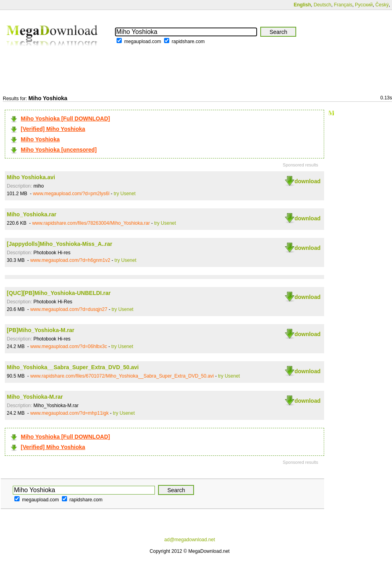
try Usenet (125, 194)
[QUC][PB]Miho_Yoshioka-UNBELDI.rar (59, 293)
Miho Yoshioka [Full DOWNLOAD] (65, 119)
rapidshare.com (188, 42)
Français (343, 5)
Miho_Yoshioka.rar (32, 214)
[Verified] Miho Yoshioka (53, 129)
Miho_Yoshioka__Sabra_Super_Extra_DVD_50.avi (73, 367)
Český (382, 5)
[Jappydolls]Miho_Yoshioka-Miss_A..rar (59, 244)
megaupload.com (143, 42)
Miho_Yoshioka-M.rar (35, 397)
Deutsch (323, 5)
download (308, 181)
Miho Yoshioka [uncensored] (59, 150)
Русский (364, 5)
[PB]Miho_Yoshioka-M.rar (41, 330)
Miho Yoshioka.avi (31, 177)
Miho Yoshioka (40, 139)
